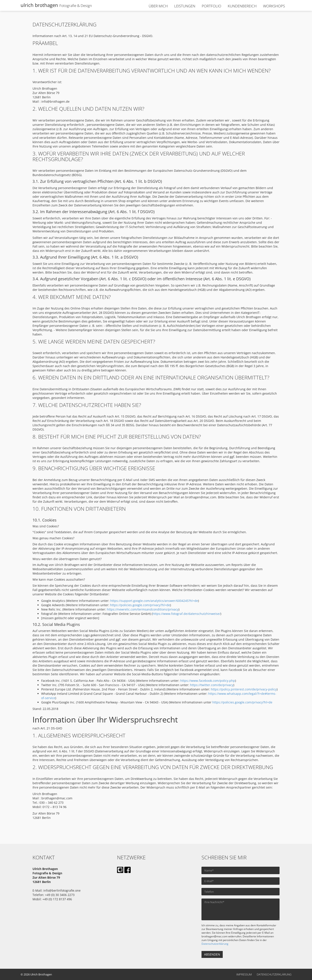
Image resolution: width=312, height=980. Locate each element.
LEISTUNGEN (185, 6)
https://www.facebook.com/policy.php (208, 681)
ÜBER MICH (158, 6)
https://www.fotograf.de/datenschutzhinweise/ (186, 614)
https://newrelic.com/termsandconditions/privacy (143, 609)
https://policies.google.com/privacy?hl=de (140, 605)
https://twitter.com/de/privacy (212, 685)
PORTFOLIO (211, 6)
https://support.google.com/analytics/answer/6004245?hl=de (154, 601)
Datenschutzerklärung (215, 944)
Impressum (244, 974)
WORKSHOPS (274, 6)
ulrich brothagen (56, 5)
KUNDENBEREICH (242, 6)
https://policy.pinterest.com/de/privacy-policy (244, 689)
